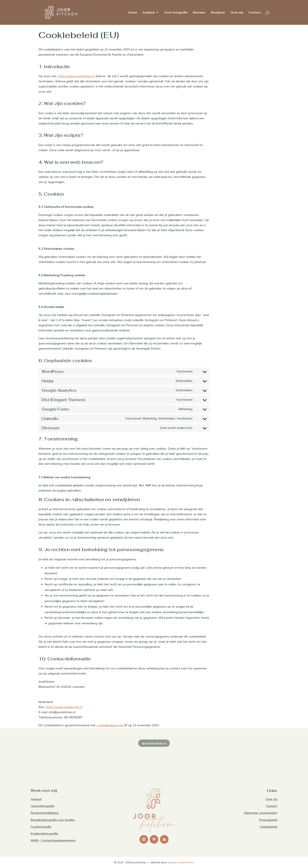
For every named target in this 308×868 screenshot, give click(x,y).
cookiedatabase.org (110, 725)
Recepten (218, 13)
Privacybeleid (268, 820)
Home (133, 13)
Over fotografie (176, 13)
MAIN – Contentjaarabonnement (53, 840)
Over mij (237, 13)
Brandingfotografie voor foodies (53, 820)
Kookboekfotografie (44, 834)
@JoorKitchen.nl (154, 743)
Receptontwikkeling (45, 813)
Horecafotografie (43, 806)
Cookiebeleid (269, 827)
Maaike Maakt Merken (181, 862)
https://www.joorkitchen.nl (76, 76)
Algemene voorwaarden (261, 813)
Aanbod (148, 13)
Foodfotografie (41, 827)
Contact (255, 13)
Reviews (199, 13)
